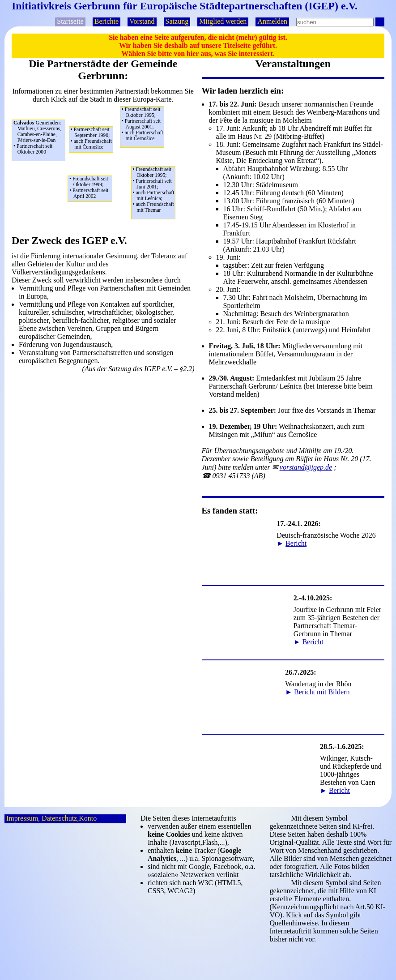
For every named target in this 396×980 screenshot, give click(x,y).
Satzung (177, 21)
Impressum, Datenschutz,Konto (51, 818)
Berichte (106, 21)
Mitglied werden (223, 21)
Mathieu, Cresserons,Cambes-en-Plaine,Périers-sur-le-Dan (39, 137)
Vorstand (142, 21)
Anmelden (272, 21)
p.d (306, 467)
